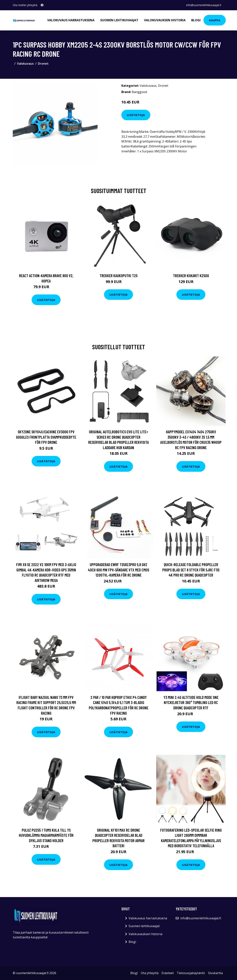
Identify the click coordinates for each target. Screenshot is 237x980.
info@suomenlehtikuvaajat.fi (204, 5)
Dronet (43, 64)
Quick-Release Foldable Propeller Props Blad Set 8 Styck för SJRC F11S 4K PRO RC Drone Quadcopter (191, 570)
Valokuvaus (25, 64)
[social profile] (42, 5)
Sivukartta (215, 973)
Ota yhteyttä (150, 973)
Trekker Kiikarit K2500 (191, 276)
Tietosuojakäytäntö (191, 973)
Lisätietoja (136, 115)
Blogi (196, 20)
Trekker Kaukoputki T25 (119, 276)
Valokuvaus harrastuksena (71, 20)
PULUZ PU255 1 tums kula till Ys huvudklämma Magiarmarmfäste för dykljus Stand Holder (46, 835)
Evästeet (168, 973)
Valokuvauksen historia (165, 20)
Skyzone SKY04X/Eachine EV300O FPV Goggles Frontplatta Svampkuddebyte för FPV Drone (46, 437)
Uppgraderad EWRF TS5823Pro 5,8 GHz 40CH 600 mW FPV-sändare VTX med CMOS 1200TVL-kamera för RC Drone (119, 570)
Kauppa (215, 20)
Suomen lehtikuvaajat (119, 20)
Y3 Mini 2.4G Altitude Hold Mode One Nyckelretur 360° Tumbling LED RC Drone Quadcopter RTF (191, 702)
